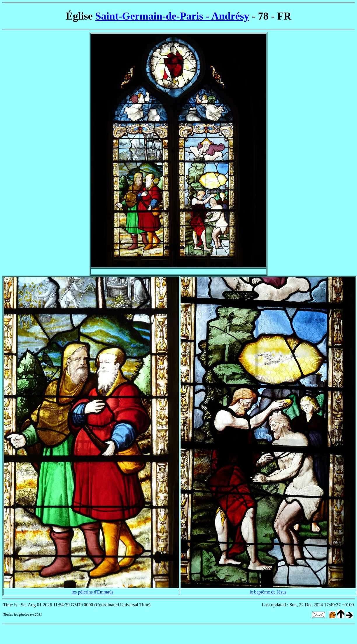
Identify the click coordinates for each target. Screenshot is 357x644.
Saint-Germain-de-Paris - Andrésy (172, 16)
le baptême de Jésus (268, 592)
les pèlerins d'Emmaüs (92, 592)
